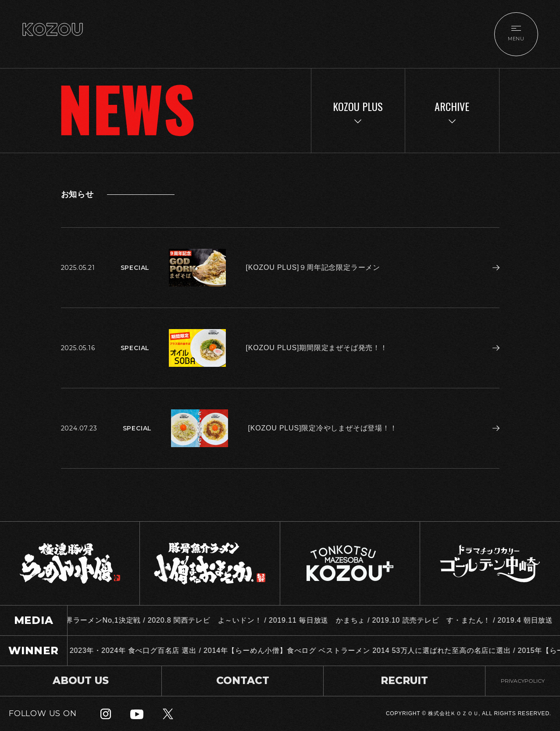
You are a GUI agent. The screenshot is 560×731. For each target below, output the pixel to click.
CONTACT (243, 681)
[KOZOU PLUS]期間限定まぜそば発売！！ (317, 348)
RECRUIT (404, 681)
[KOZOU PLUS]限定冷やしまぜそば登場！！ (323, 428)
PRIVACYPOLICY (523, 681)
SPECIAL (135, 268)
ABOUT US (81, 681)
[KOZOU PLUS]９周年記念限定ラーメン (313, 267)
